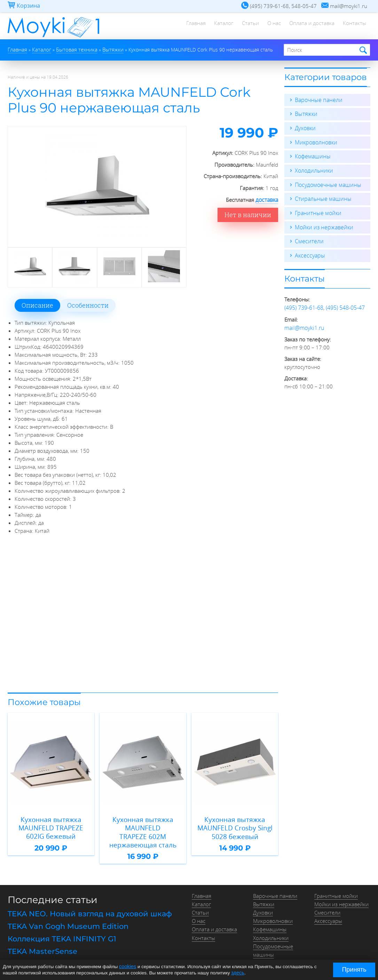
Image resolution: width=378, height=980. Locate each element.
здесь (237, 973)
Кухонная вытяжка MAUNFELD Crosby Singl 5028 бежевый (235, 826)
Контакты (353, 26)
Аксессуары (309, 253)
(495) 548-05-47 (345, 304)
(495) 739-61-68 (304, 304)
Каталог (215, 26)
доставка (267, 199)
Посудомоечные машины (326, 183)
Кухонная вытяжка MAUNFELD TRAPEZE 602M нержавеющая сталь (143, 826)
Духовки (305, 127)
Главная (185, 26)
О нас (269, 26)
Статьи (243, 26)
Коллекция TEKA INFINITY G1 (59, 925)
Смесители (308, 239)
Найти (362, 50)
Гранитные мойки (317, 211)
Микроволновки (315, 141)
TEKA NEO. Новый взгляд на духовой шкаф (85, 902)
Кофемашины (312, 155)
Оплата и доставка (309, 26)
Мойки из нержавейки (322, 225)
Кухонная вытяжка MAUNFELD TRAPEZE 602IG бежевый (51, 826)
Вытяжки (305, 113)
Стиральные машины (321, 197)
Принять (354, 970)
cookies (127, 967)
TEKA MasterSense (40, 937)
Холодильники (313, 169)
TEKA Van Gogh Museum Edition (65, 914)
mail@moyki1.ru (303, 324)
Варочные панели (317, 100)
